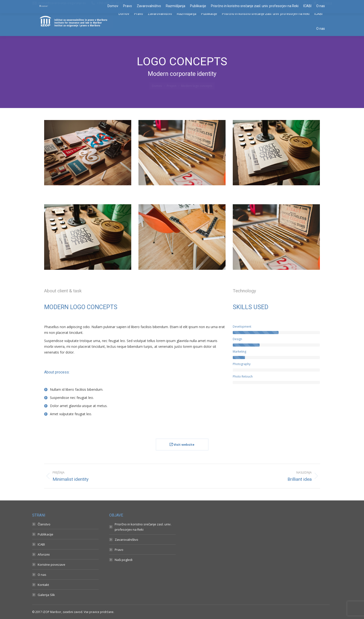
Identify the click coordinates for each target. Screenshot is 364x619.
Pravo (119, 550)
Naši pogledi (124, 560)
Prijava (328, 3)
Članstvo (44, 524)
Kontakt (43, 585)
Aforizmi (44, 554)
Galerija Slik (46, 595)
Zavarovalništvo (126, 540)
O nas (42, 575)
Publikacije (45, 534)
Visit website (182, 445)
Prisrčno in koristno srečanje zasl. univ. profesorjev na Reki (143, 527)
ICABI (41, 544)
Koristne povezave (51, 565)
